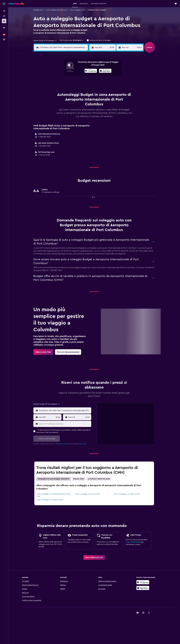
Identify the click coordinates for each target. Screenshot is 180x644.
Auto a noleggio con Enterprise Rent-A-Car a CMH (54, 495)
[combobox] (45, 41)
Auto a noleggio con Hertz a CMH (127, 494)
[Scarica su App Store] (105, 71)
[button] (4, 4)
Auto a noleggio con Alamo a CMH (50, 500)
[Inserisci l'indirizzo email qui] (65, 424)
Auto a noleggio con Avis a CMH (88, 494)
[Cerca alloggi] (4, 16)
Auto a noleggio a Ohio (77, 10)
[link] (43, 352)
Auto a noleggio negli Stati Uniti (56, 10)
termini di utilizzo (64, 444)
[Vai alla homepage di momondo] (16, 4)
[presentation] (105, 71)
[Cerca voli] (4, 11)
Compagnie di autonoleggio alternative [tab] (54, 479)
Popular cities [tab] (79, 479)
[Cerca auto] (4, 21)
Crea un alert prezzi (133, 542)
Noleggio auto (38, 10)
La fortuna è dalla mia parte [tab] (99, 479)
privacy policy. (82, 444)
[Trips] (4, 28)
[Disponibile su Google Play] (91, 71)
